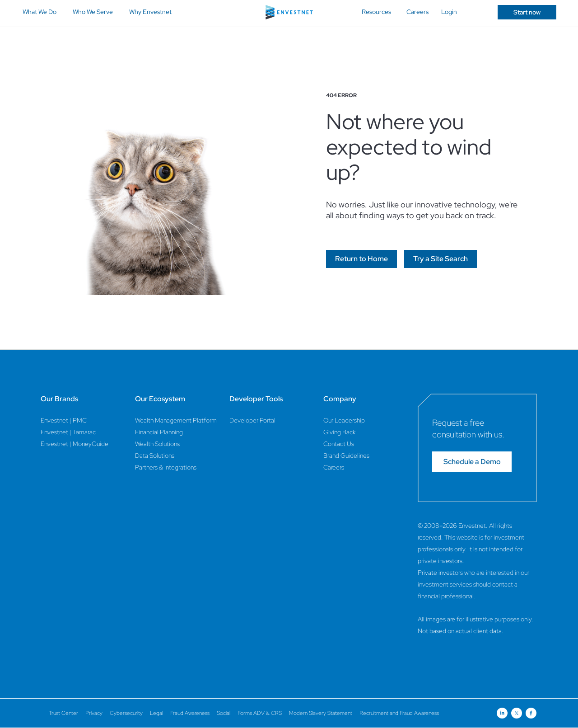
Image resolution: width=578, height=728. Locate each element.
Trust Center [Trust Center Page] (63, 713)
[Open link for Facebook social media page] (531, 713)
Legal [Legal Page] (156, 713)
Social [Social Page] (224, 713)
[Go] (361, 259)
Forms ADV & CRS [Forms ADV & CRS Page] (260, 713)
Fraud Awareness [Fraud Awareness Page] (190, 713)
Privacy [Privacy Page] (94, 713)
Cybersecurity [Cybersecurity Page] (126, 713)
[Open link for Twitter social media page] (517, 713)
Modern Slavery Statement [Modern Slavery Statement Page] (321, 713)
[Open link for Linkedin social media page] (502, 713)
